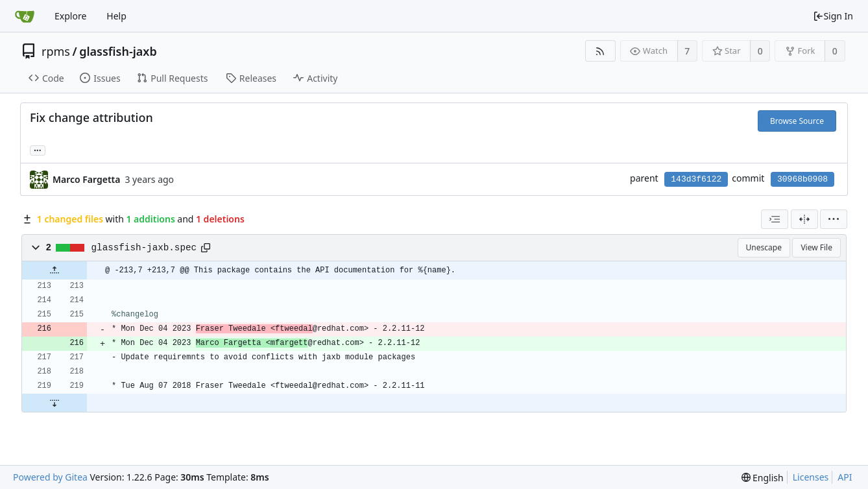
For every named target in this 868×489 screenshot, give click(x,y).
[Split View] (804, 219)
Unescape (764, 247)
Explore (70, 16)
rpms (56, 51)
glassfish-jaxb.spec (144, 248)
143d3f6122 (696, 179)
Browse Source (797, 121)
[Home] (25, 16)
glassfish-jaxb (118, 51)
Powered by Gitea (50, 477)
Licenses (811, 477)
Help (116, 16)
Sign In (833, 16)
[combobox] (775, 219)
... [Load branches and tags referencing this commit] (38, 149)
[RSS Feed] (600, 51)
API (845, 477)
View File (816, 247)
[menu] (834, 219)
